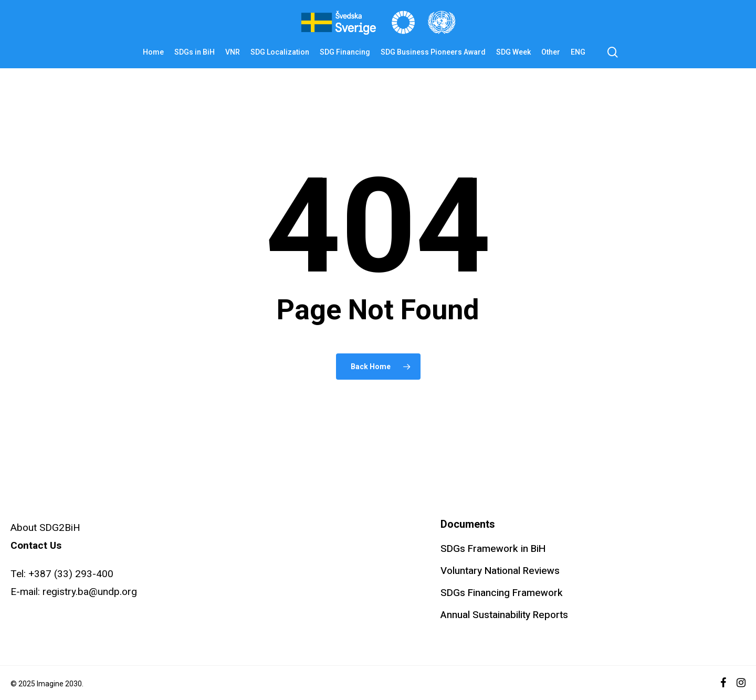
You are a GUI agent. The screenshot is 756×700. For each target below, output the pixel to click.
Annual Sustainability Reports (504, 615)
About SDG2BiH (45, 527)
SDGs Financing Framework (502, 593)
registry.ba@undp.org (90, 592)
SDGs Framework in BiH (493, 549)
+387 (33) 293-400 (71, 574)
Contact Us (36, 545)
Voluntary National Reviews (500, 571)
